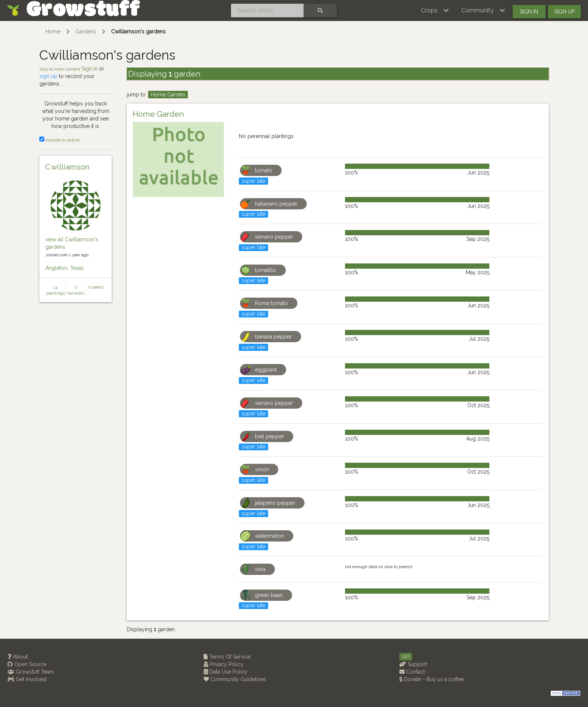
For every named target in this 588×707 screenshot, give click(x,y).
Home (53, 32)
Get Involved (27, 679)
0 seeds (96, 287)
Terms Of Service (227, 657)
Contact (412, 672)
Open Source (27, 664)
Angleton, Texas (64, 268)
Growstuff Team (31, 672)
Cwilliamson (67, 167)
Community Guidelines (235, 679)
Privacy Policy (223, 664)
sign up (48, 76)
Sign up (564, 12)
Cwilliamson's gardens (138, 32)
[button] (435, 11)
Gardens (86, 32)
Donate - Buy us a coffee (432, 679)
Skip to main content (60, 69)
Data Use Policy (226, 672)
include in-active (59, 140)
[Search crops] (267, 11)
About (18, 657)
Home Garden (168, 95)
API (406, 657)
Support (413, 664)
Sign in (529, 12)
